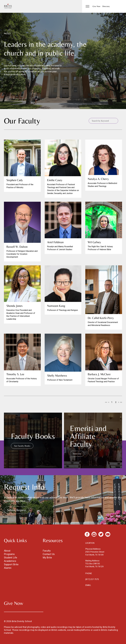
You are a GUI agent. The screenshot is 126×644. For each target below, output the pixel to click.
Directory (106, 6)
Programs (9, 554)
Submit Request (16, 510)
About (7, 551)
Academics (10, 561)
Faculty (47, 551)
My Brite (47, 558)
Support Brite (11, 564)
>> (121, 402)
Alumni (8, 568)
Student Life (11, 558)
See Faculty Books (22, 446)
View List (77, 454)
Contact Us (49, 554)
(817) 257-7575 (92, 579)
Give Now (96, 6)
